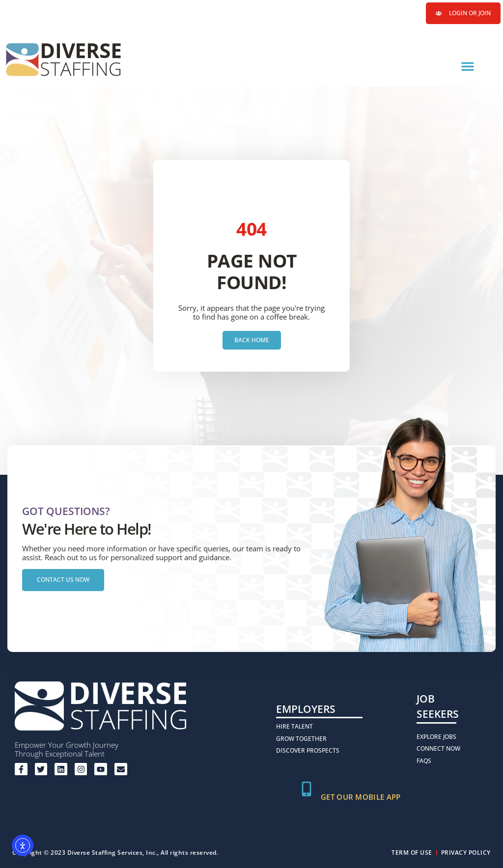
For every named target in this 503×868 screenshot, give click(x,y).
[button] (468, 66)
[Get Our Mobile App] (307, 789)
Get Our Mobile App (361, 797)
